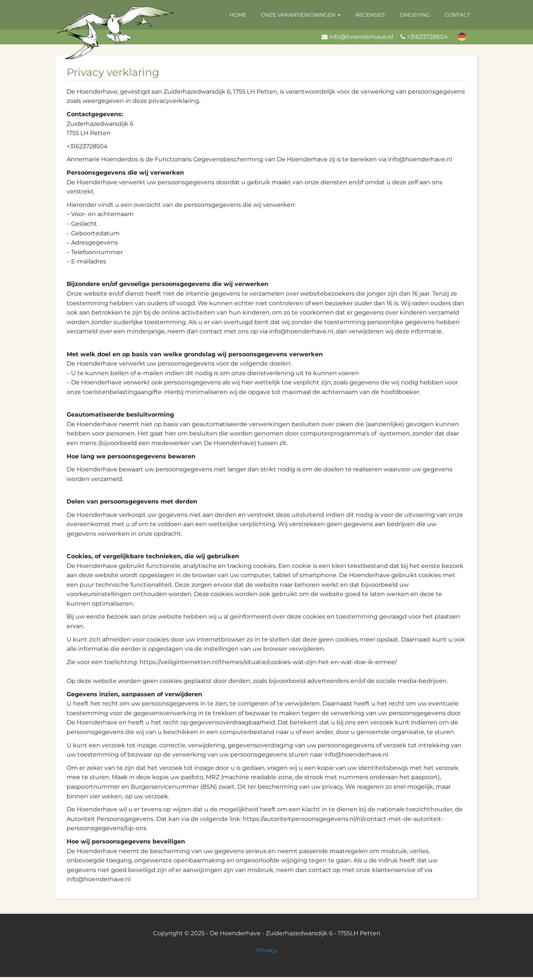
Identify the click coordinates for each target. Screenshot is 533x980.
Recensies (370, 15)
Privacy (267, 950)
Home (238, 15)
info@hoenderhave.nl (361, 37)
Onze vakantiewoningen (301, 15)
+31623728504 (427, 37)
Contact (457, 15)
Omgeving (415, 15)
